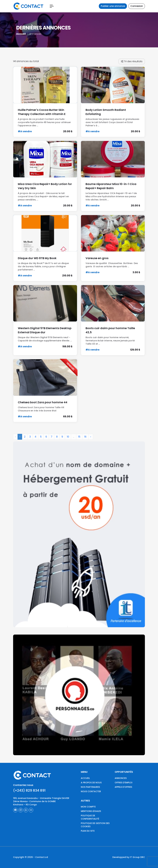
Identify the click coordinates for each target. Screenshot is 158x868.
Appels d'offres (123, 787)
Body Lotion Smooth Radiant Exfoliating (106, 112)
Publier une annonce (113, 6)
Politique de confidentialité (90, 817)
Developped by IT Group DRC (129, 857)
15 (79, 439)
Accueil (21, 34)
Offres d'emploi (124, 783)
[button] (52, 6)
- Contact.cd (41, 857)
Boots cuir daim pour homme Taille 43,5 (110, 330)
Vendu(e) (71, 366)
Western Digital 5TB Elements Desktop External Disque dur (45, 330)
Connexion (137, 6)
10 (68, 439)
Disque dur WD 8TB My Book (37, 258)
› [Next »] (91, 439)
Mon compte (88, 807)
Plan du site (88, 831)
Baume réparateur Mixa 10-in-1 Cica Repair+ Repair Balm (111, 186)
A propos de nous (91, 783)
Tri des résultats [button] (132, 61)
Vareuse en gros (97, 258)
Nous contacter (91, 791)
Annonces (121, 778)
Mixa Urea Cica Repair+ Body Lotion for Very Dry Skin (45, 186)
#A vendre (25, 131)
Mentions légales (91, 811)
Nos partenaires (90, 787)
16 (85, 439)
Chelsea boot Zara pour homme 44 (43, 402)
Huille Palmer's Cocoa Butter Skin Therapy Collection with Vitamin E (42, 112)
